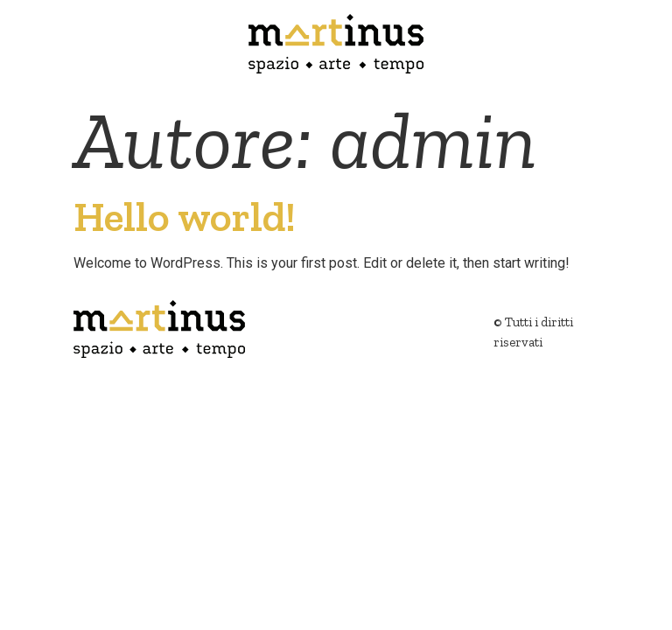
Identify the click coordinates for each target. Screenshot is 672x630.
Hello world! (185, 217)
